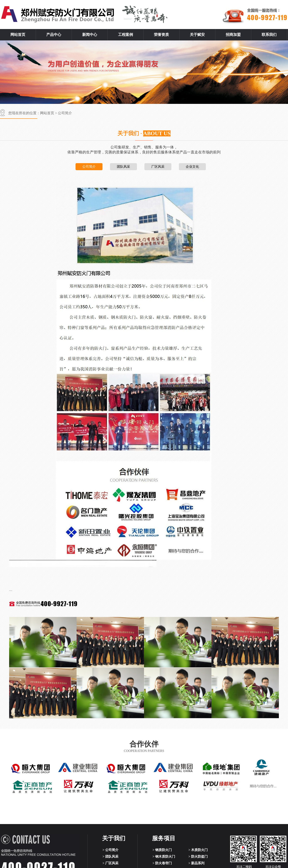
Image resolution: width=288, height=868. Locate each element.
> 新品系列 (196, 863)
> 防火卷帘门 (162, 863)
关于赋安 (197, 35)
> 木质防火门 (198, 850)
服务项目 (164, 838)
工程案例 (126, 35)
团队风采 (123, 167)
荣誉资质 (161, 35)
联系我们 (269, 35)
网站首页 (18, 35)
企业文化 (192, 167)
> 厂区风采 (110, 863)
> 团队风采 (110, 856)
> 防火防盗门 (198, 856)
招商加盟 (233, 35)
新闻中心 (90, 35)
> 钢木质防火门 (164, 856)
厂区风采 (158, 167)
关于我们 (114, 838)
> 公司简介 (110, 850)
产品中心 (54, 35)
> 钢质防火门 (162, 850)
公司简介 (65, 113)
